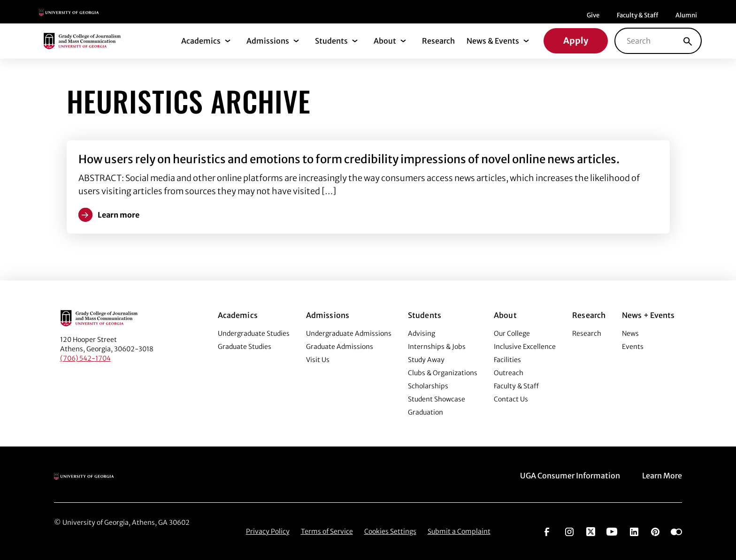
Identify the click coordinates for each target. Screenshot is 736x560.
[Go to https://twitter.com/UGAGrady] (591, 531)
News (630, 333)
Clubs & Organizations (443, 373)
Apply (576, 41)
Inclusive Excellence (525, 347)
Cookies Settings (390, 531)
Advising (422, 333)
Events (633, 347)
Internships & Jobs (437, 347)
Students (331, 41)
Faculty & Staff (637, 15)
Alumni (686, 15)
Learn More (662, 476)
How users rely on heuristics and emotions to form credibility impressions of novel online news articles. (349, 159)
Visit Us (318, 360)
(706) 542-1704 (85, 358)
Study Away (426, 360)
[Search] (688, 41)
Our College (512, 333)
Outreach (509, 373)
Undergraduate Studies (254, 333)
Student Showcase (437, 399)
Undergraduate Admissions (349, 333)
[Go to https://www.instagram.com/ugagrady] (569, 531)
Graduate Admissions (340, 347)
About (385, 41)
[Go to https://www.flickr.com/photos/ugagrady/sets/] (676, 531)
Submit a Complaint (459, 531)
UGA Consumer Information (570, 476)
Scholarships (428, 386)
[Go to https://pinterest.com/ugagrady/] (655, 531)
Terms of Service (327, 531)
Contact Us (511, 399)
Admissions (268, 41)
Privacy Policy (268, 531)
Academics (201, 41)
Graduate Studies (245, 347)
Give (593, 15)
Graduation (425, 412)
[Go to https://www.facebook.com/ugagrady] (547, 531)
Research (438, 41)
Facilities (507, 360)
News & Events (493, 41)
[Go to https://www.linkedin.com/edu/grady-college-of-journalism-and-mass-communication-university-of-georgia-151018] (634, 531)
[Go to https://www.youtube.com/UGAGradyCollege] (612, 531)
